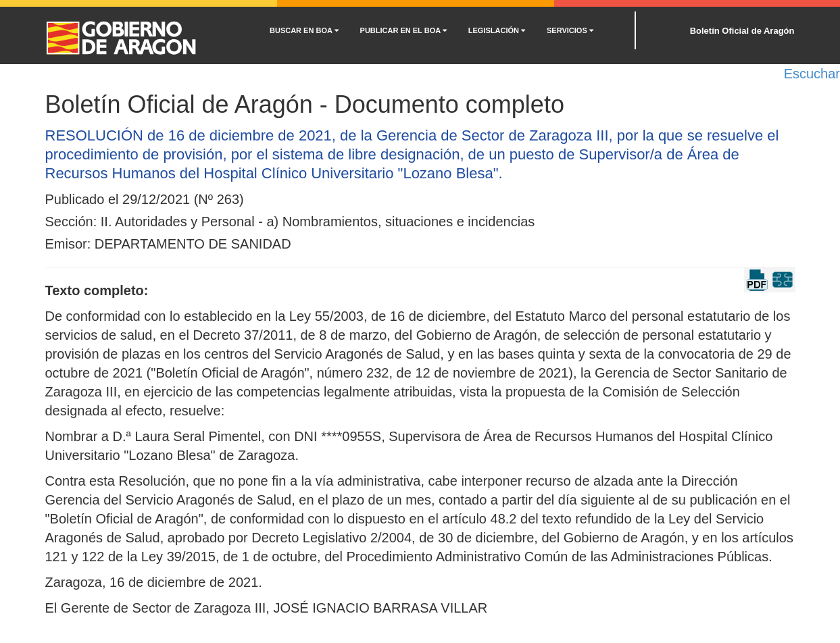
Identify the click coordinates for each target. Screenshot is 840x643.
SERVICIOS (570, 30)
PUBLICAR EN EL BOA (403, 30)
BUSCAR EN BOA (304, 30)
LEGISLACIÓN (497, 30)
